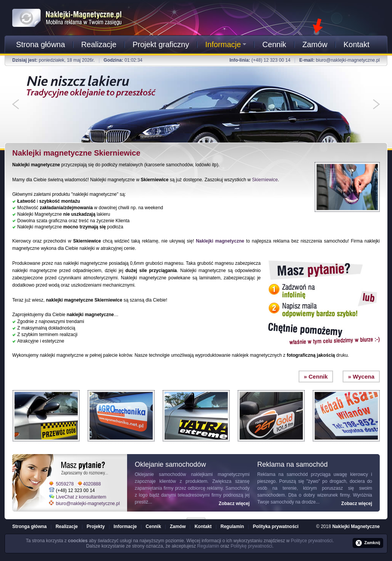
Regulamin (232, 527)
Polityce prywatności (312, 541)
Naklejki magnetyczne (220, 241)
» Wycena (361, 376)
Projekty (96, 527)
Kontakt (356, 44)
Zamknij (368, 543)
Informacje (226, 44)
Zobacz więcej (234, 504)
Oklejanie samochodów (160, 474)
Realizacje (99, 44)
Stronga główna (29, 527)
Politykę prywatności (251, 546)
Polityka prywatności (275, 527)
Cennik (274, 44)
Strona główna (41, 44)
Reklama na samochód (283, 474)
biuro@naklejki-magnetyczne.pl (348, 60)
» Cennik (316, 376)
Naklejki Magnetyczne (356, 527)
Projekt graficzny (161, 44)
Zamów (315, 44)
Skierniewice (265, 180)
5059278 (65, 484)
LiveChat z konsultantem (81, 497)
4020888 (92, 484)
